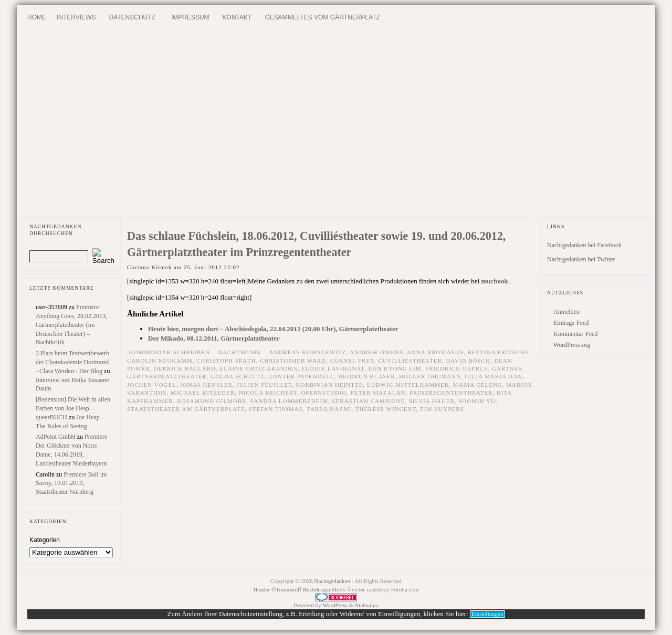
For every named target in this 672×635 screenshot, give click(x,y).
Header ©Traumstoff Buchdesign (292, 589)
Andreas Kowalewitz (308, 352)
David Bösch (468, 361)
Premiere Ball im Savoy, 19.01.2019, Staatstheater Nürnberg (71, 483)
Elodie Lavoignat (333, 368)
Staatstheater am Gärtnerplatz (186, 409)
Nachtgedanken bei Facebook (584, 245)
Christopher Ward (293, 361)
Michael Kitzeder (203, 393)
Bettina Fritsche (498, 352)
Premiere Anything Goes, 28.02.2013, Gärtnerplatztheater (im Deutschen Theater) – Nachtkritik (71, 325)
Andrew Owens (376, 352)
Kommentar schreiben (170, 352)
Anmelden (566, 312)
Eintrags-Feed (571, 323)
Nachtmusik (240, 352)
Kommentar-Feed (575, 334)
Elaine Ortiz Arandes (258, 368)
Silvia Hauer (432, 401)
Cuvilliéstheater (410, 361)
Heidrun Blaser (366, 376)
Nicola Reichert (268, 393)
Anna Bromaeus (435, 352)
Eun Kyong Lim (395, 368)
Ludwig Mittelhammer (408, 385)
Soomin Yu (477, 401)
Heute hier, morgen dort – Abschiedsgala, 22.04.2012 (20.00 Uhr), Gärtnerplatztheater (273, 329)
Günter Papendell (301, 376)
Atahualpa (366, 605)
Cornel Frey (352, 361)
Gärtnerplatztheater (167, 376)
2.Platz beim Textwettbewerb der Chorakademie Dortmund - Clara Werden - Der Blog (73, 362)
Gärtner (507, 368)
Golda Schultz (238, 376)
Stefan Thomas (276, 409)
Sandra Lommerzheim (289, 401)
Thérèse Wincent (386, 409)
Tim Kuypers (442, 409)
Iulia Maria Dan (493, 376)
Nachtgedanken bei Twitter (581, 259)
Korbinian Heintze (330, 385)
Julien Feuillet (264, 385)
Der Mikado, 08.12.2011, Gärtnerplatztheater (214, 338)
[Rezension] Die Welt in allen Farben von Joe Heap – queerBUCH (73, 408)
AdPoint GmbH (56, 437)
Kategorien (45, 540)
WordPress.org (572, 345)
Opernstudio (324, 393)
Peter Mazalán (378, 393)
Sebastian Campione (368, 401)
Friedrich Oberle (457, 368)
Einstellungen (487, 614)
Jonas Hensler (207, 385)
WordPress (335, 605)
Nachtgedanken (332, 581)
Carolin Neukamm (160, 361)
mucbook (494, 281)
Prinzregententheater (451, 393)
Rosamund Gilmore (212, 401)
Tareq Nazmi (329, 409)
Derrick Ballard (185, 368)
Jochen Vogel (152, 385)
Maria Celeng (478, 385)
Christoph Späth (226, 361)
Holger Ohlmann (430, 376)
